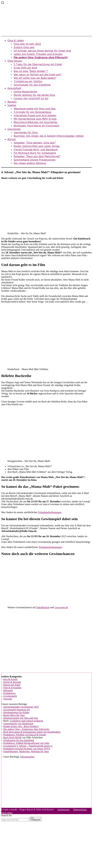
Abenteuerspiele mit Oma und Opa (20, 718)
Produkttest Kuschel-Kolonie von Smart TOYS (27, 749)
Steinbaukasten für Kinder (16, 712)
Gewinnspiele (10, 696)
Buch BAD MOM (12, 738)
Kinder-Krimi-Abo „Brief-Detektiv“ (21, 726)
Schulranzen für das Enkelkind (19, 740)
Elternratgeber (27, 757)
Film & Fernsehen (12, 688)
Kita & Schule (10, 679)
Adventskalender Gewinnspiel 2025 (21, 707)
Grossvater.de (61, 607)
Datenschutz (80, 809)
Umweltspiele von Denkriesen (18, 724)
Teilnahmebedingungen (50, 512)
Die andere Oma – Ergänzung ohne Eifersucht (26, 729)
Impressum (64, 809)
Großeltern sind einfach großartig (26, 721)
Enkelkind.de (43, 607)
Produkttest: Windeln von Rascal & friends (25, 735)
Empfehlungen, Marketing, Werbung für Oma (26, 751)
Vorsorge (8, 699)
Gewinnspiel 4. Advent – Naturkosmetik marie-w (28, 746)
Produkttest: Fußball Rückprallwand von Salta (26, 743)
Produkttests (9, 693)
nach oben (7, 813)
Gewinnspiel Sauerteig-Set (17, 710)
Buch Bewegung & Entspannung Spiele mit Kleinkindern (32, 732)
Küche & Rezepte (12, 682)
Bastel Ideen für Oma (14, 715)
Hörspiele (8, 690)
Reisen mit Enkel (12, 685)
